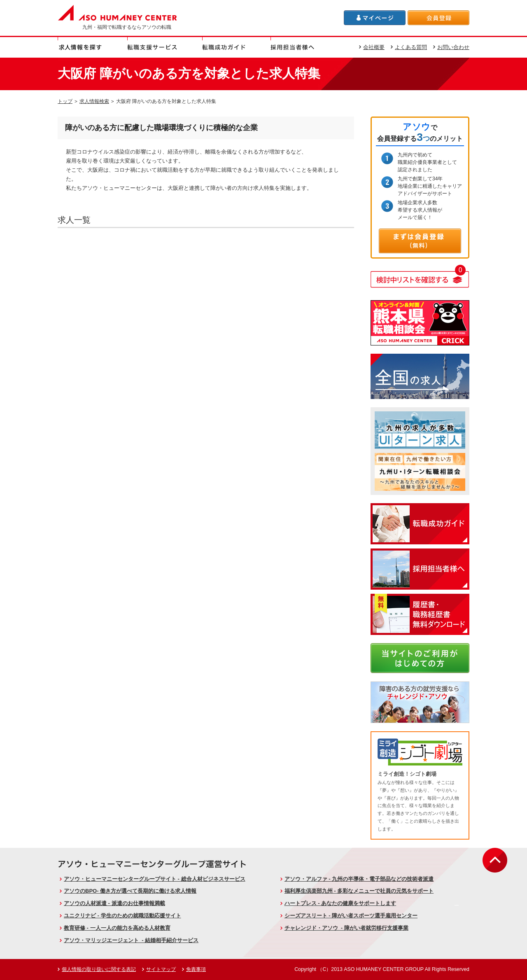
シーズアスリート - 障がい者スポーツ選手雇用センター (351, 916)
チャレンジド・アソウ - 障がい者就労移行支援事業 (346, 928)
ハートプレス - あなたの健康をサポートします (340, 903)
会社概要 (374, 47)
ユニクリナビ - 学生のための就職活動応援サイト (122, 916)
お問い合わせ (453, 47)
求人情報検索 (94, 101)
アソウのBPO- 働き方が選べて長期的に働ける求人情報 (130, 891)
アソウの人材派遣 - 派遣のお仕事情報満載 (114, 903)
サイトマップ (161, 969)
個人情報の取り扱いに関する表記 (99, 969)
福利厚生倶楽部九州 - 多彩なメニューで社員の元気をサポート (359, 891)
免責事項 (196, 969)
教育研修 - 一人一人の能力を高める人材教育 (117, 928)
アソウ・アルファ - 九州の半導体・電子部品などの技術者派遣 (359, 879)
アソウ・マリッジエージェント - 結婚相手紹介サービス (131, 940)
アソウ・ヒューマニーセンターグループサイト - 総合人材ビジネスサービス (155, 879)
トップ (65, 101)
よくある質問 (411, 47)
